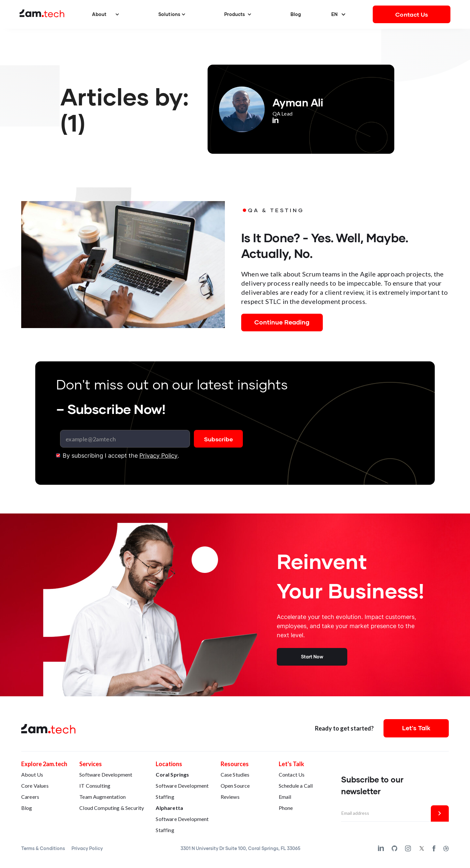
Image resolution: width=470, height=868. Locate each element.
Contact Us (412, 14)
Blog (296, 14)
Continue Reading (282, 322)
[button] (106, 14)
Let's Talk (416, 728)
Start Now (312, 657)
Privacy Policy (158, 456)
